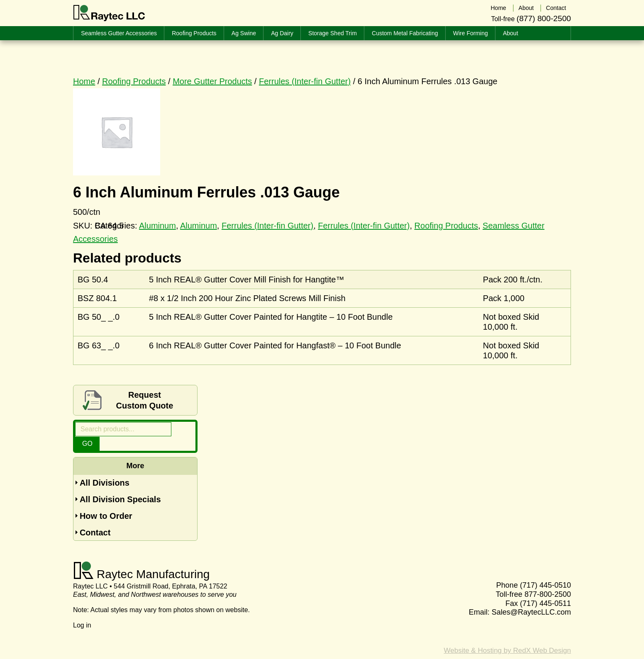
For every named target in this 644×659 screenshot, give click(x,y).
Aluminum (199, 226)
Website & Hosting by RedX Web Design (507, 636)
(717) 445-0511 (545, 589)
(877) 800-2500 (544, 18)
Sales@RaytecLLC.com (531, 598)
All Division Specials (120, 485)
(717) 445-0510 (545, 571)
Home (84, 81)
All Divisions (105, 469)
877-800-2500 (548, 580)
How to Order (106, 502)
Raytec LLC (109, 13)
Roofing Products (134, 81)
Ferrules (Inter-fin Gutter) (305, 81)
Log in (82, 611)
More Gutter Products (212, 81)
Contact (95, 518)
